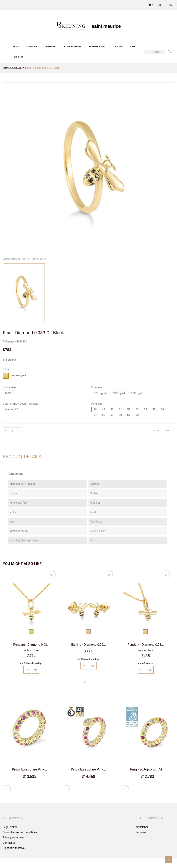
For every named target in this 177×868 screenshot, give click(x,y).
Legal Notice (10, 827)
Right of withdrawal (14, 848)
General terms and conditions (20, 832)
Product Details (22, 457)
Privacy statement (13, 837)
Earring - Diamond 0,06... (88, 645)
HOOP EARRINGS (73, 47)
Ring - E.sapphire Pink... (29, 769)
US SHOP (19, 57)
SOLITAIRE (32, 47)
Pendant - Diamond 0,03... (31, 645)
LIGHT (134, 47)
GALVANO (118, 47)
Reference (9, 342)
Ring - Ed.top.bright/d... (147, 769)
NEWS (16, 47)
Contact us (9, 843)
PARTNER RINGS (97, 47)
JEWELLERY (50, 47)
